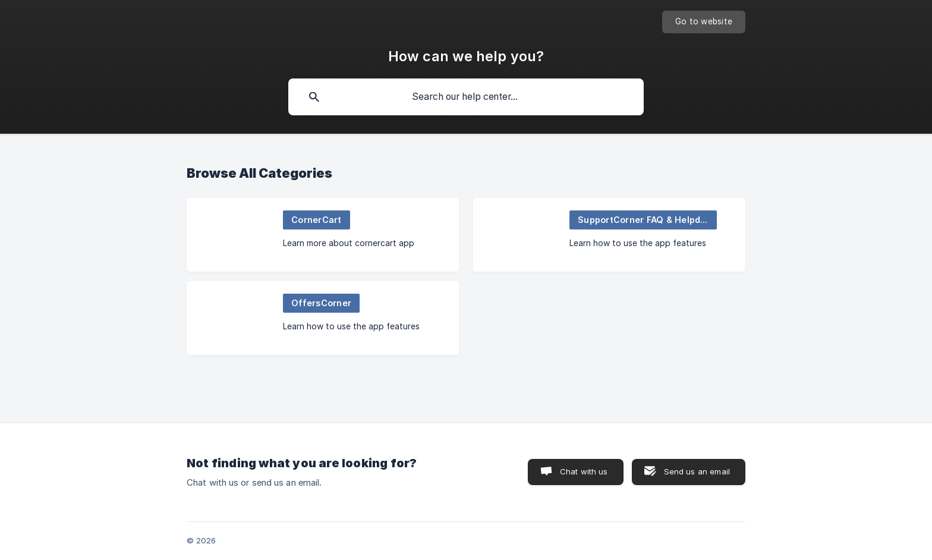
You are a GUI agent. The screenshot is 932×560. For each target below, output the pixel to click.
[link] (323, 235)
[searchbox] (466, 97)
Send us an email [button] (697, 471)
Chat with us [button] (584, 471)
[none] (704, 22)
